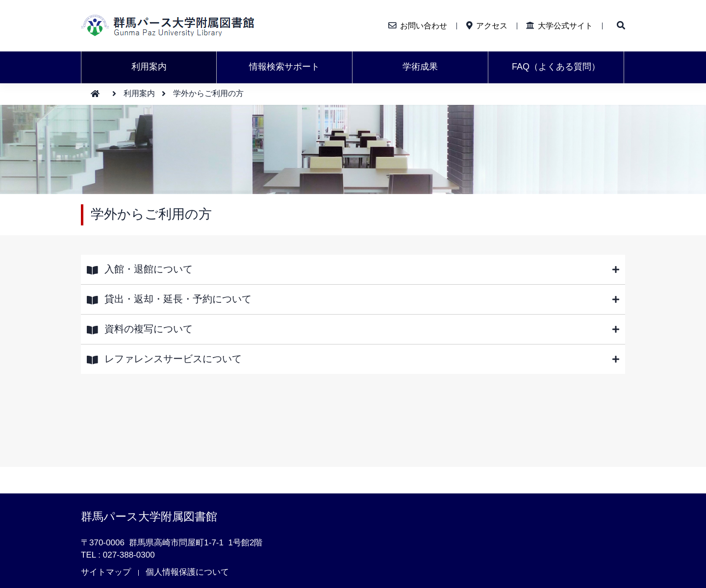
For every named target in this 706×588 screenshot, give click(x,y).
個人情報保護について (187, 572)
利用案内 (149, 67)
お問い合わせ (424, 26)
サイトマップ (106, 572)
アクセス (492, 26)
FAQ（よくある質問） (556, 67)
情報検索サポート (284, 67)
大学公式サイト (565, 26)
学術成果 (420, 67)
